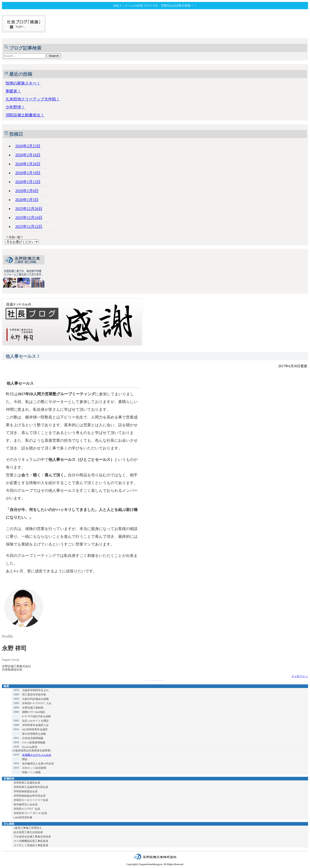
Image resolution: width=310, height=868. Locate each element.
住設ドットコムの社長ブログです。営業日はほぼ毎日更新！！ (155, 6)
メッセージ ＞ (300, 676)
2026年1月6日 (27, 191)
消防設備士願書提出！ (25, 115)
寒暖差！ (13, 91)
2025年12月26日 (29, 209)
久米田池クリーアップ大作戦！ (33, 99)
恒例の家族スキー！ (23, 83)
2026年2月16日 (28, 155)
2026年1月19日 (28, 173)
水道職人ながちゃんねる (37, 755)
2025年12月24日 (29, 218)
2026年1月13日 (28, 182)
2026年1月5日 (27, 200)
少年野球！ (15, 107)
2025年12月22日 (29, 227)
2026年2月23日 (28, 146)
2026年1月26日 (28, 164)
